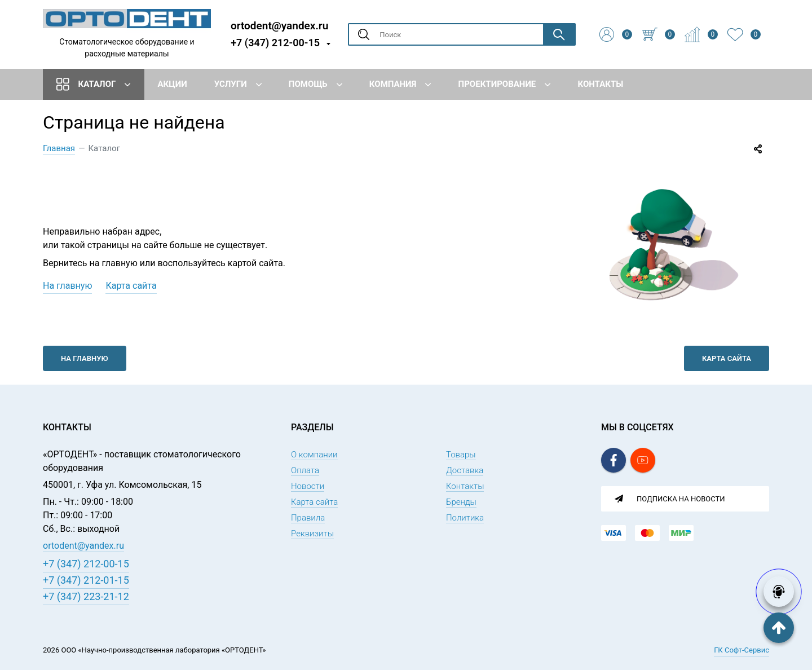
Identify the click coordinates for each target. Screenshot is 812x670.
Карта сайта (131, 286)
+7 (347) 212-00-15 (275, 43)
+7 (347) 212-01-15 (86, 580)
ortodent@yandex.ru (279, 25)
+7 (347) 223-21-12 (86, 596)
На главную (67, 286)
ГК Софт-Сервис (742, 650)
